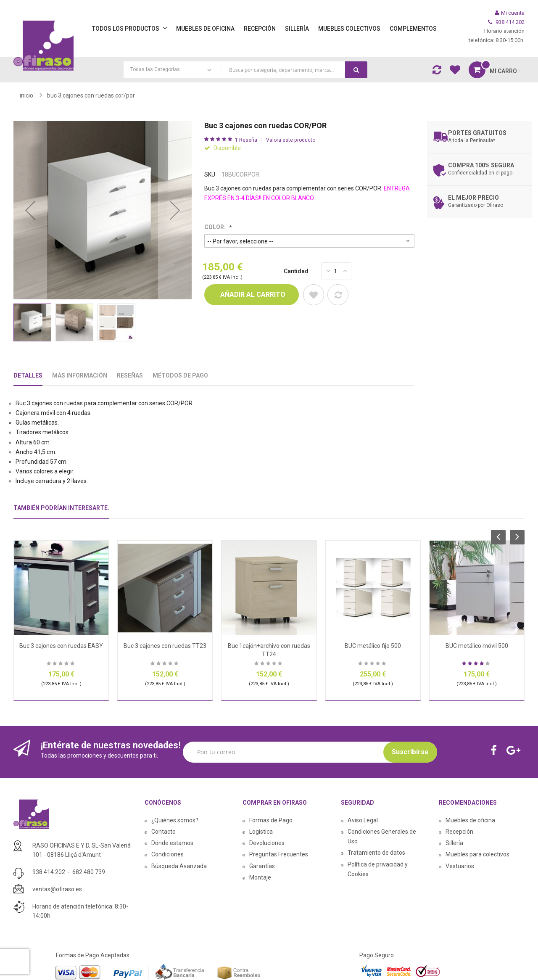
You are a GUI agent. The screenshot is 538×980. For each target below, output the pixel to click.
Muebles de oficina (470, 820)
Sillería (454, 843)
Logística (261, 832)
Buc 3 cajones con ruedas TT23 (165, 646)
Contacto (164, 832)
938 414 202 (49, 872)
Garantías (262, 866)
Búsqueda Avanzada (179, 866)
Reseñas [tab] (130, 375)
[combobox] (246, 70)
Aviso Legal (363, 820)
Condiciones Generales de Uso (382, 836)
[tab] (61, 511)
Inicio (26, 95)
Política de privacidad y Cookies (378, 869)
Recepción (459, 832)
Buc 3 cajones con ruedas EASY (61, 646)
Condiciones (167, 854)
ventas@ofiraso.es (57, 889)
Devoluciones (267, 843)
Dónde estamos (172, 843)
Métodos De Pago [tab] (180, 375)
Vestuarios (460, 866)
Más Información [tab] (80, 375)
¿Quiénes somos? (175, 820)
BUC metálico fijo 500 (373, 646)
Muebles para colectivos (477, 854)
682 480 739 (89, 872)
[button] (30, 210)
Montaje (260, 877)
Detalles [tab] (28, 375)
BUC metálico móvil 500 (477, 646)
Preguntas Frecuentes (279, 854)
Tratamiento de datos (376, 853)
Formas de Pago (271, 820)
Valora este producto (291, 140)
